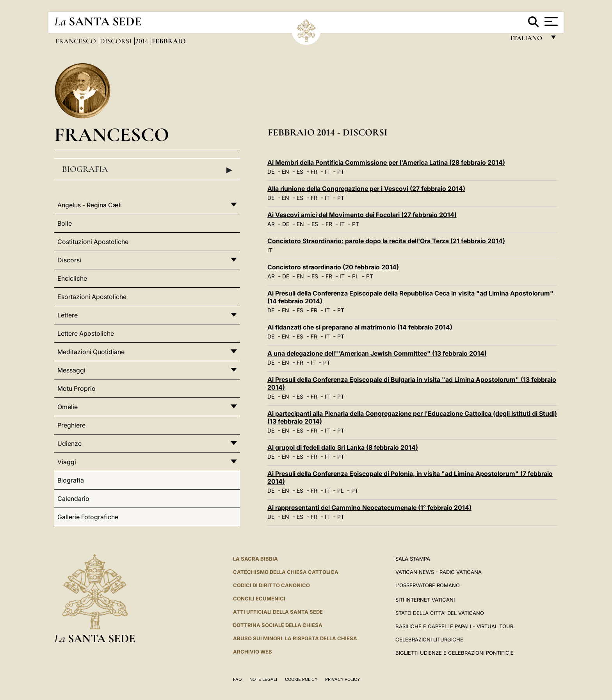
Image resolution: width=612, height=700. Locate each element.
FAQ (237, 679)
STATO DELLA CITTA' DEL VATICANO (440, 613)
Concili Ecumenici (259, 598)
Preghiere (71, 425)
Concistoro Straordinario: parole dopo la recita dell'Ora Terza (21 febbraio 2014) (386, 241)
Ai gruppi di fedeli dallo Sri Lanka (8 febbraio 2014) (343, 447)
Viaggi (67, 462)
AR (271, 224)
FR (314, 172)
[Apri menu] (550, 21)
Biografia (147, 169)
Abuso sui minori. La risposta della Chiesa (295, 638)
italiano (528, 40)
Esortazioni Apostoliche (92, 297)
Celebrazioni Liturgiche (429, 639)
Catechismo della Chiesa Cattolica (286, 572)
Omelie (68, 407)
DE (271, 172)
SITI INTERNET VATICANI (425, 600)
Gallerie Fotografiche (88, 517)
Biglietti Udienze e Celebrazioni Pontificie (455, 653)
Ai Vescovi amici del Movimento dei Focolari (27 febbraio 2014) (362, 215)
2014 (142, 41)
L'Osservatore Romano (428, 585)
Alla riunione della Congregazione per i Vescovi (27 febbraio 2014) (366, 189)
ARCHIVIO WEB (253, 652)
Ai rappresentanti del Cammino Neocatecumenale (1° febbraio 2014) (369, 508)
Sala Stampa (413, 559)
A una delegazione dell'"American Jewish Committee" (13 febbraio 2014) (377, 353)
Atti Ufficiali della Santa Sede (278, 612)
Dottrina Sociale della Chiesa (278, 625)
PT (341, 172)
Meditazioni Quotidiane (91, 352)
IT (327, 172)
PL (355, 276)
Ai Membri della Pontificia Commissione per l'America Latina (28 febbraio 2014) (386, 162)
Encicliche (72, 278)
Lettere (68, 315)
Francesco (76, 41)
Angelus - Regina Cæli (90, 205)
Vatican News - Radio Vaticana (439, 572)
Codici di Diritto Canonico (271, 585)
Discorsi (117, 41)
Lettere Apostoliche (86, 333)
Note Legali (263, 679)
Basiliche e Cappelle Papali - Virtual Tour (454, 626)
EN (286, 172)
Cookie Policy (301, 679)
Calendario (73, 499)
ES (300, 172)
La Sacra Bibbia (255, 559)
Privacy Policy (342, 679)
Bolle (65, 223)
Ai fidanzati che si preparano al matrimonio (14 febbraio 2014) (360, 327)
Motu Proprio (76, 388)
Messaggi (71, 370)
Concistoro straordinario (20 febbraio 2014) (333, 267)
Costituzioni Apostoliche (93, 242)
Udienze (69, 444)
